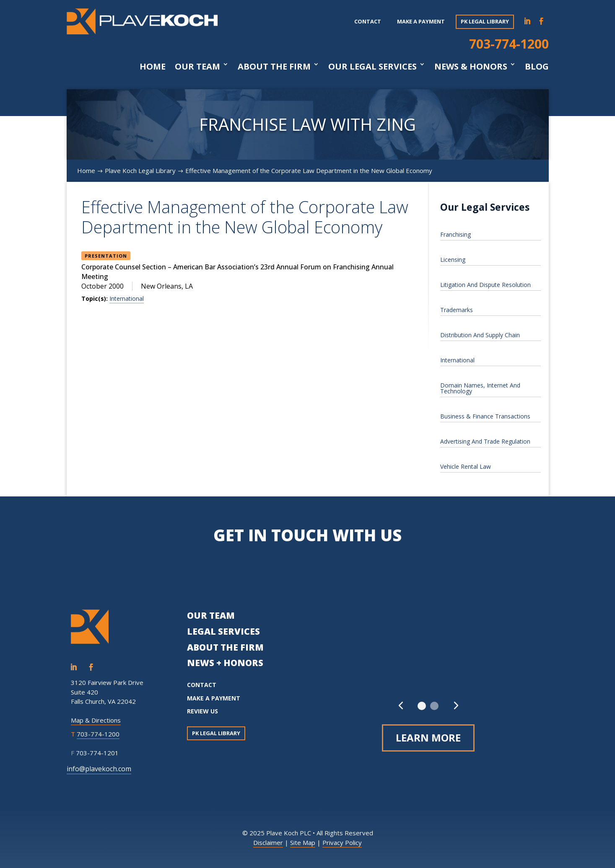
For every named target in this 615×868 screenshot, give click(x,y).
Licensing (453, 260)
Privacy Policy (342, 842)
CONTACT (202, 685)
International (127, 298)
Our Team (197, 67)
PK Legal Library (485, 21)
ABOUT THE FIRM (225, 647)
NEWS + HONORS (225, 663)
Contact (368, 21)
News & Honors (471, 67)
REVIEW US (202, 711)
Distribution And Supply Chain (480, 335)
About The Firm (274, 67)
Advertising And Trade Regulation (485, 441)
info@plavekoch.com (99, 769)
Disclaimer (268, 842)
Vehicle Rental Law (466, 466)
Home (153, 67)
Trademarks (457, 310)
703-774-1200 (509, 44)
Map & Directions (96, 720)
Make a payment (421, 21)
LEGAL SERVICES (223, 631)
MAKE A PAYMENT (214, 698)
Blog (537, 67)
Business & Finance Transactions (485, 416)
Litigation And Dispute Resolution (485, 285)
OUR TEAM (211, 615)
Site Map (303, 842)
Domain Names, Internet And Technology (480, 388)
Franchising (455, 234)
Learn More (428, 738)
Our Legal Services (372, 67)
